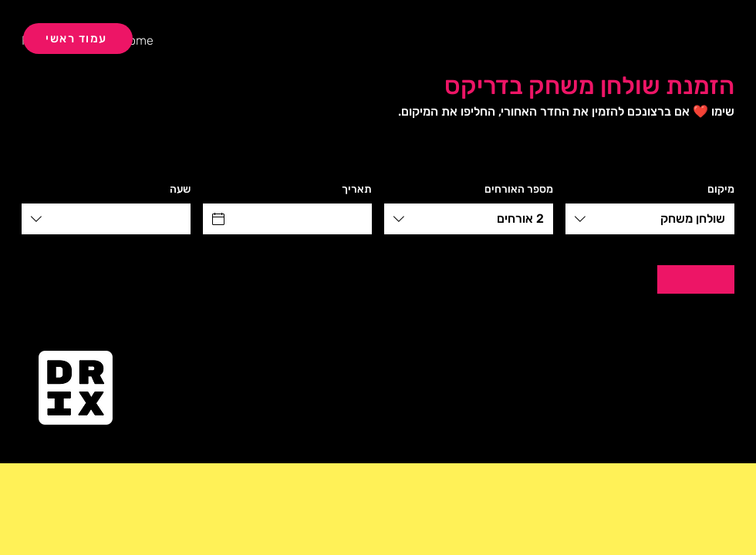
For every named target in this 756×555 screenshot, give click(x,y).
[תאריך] (301, 219)
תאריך (357, 189)
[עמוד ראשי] (78, 39)
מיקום (721, 189)
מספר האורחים (519, 189)
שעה (180, 189)
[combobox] (650, 219)
